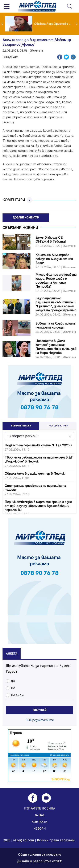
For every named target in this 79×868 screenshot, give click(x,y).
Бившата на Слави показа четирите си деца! (55, 326)
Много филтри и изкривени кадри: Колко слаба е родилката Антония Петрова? (56, 281)
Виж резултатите (40, 720)
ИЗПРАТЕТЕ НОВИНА (40, 808)
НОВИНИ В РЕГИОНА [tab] (21, 426)
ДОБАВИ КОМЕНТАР (26, 218)
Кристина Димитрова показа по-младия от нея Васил (54, 259)
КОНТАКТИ (40, 822)
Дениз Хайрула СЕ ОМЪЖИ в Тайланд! (51, 240)
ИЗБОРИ (40, 828)
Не (13, 688)
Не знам (17, 695)
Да (13, 681)
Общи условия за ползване (40, 854)
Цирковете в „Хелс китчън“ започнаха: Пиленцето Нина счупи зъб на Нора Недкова (56, 347)
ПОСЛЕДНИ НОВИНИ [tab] (58, 426)
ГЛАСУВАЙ (40, 710)
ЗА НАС (39, 815)
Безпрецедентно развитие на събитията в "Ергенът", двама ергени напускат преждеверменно (56, 304)
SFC (59, 861)
